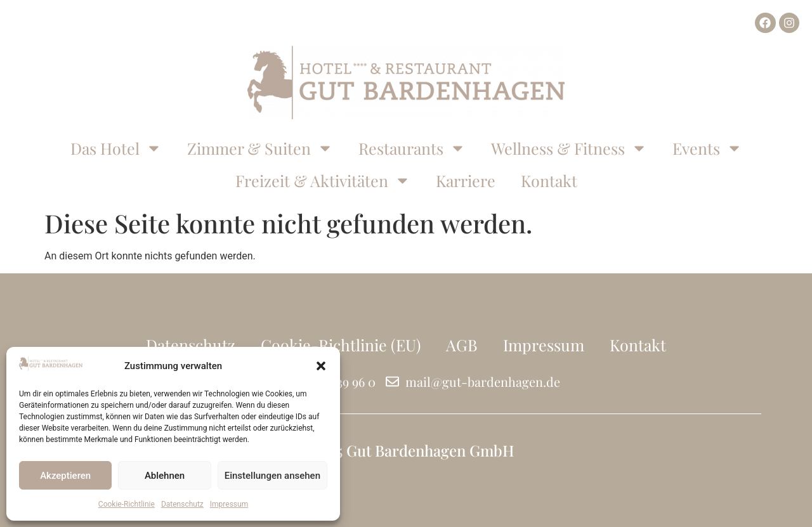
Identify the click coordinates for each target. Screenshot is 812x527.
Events (707, 148)
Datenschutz (182, 504)
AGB (462, 345)
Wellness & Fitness (569, 148)
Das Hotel (116, 148)
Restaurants (412, 148)
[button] (321, 366)
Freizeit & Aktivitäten (323, 180)
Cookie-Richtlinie (127, 504)
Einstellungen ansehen (272, 476)
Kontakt (549, 180)
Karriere (466, 180)
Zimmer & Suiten (260, 148)
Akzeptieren (65, 476)
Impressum (229, 504)
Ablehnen (165, 476)
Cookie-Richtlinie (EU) (341, 345)
